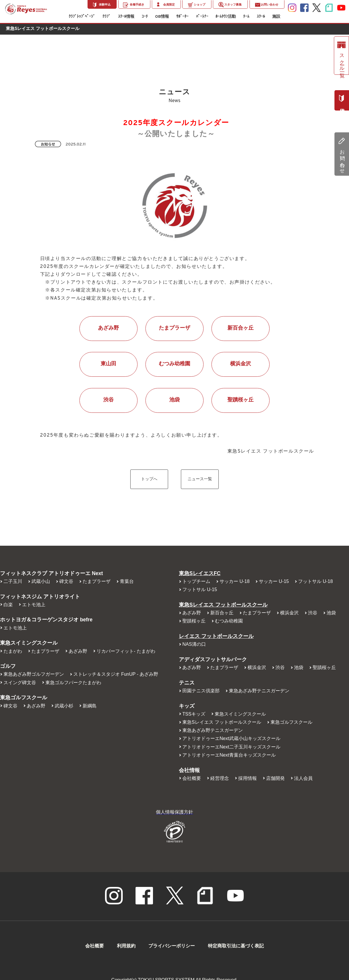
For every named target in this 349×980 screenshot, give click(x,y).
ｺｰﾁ (145, 17)
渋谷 (108, 400)
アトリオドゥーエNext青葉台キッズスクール (229, 755)
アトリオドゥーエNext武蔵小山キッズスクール (231, 738)
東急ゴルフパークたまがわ (73, 683)
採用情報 (247, 778)
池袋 (174, 400)
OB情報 (162, 17)
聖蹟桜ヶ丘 (241, 400)
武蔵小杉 (64, 706)
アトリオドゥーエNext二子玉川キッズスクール (231, 747)
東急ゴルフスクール (291, 722)
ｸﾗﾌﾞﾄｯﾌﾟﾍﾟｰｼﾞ (82, 17)
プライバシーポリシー (172, 946)
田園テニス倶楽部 (201, 691)
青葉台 (127, 581)
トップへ (149, 479)
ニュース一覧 (200, 479)
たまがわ (13, 651)
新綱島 (90, 706)
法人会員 (303, 778)
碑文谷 (66, 581)
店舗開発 (275, 778)
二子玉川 (13, 581)
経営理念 (220, 778)
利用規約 (126, 946)
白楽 (8, 605)
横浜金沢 (241, 364)
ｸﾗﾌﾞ (106, 17)
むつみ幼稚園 (174, 364)
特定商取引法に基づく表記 (236, 946)
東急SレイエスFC (200, 573)
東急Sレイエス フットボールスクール (223, 605)
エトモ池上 (34, 605)
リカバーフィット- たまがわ (126, 651)
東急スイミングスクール (240, 714)
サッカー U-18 (235, 581)
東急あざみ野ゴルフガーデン (34, 674)
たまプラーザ (174, 328)
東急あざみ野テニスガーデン (259, 691)
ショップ (200, 5)
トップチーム (196, 581)
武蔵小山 (41, 581)
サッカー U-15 (274, 581)
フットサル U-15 (200, 589)
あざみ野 (108, 328)
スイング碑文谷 (20, 683)
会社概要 (192, 778)
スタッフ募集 (233, 5)
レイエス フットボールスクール (216, 636)
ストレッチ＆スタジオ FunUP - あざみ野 (116, 674)
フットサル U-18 (315, 581)
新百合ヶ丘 (241, 328)
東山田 (108, 364)
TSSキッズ (194, 714)
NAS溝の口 (194, 644)
